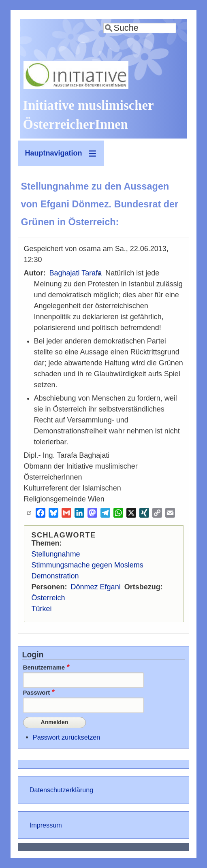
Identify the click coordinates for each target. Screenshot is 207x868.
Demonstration (55, 576)
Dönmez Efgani (96, 587)
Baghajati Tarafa (76, 273)
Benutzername (44, 667)
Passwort (37, 692)
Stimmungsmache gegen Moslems (87, 565)
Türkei (42, 609)
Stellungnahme (56, 554)
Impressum (46, 825)
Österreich (48, 598)
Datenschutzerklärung (61, 790)
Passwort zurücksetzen (66, 737)
